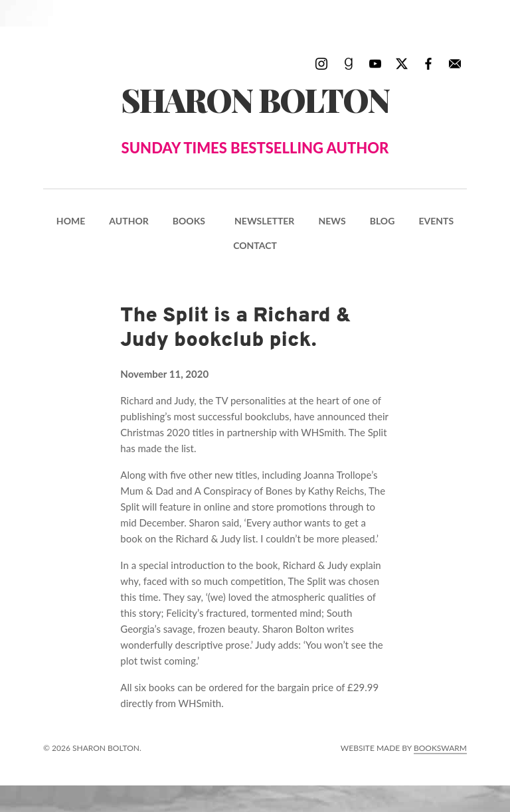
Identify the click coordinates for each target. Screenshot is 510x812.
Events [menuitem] (436, 221)
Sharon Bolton (255, 119)
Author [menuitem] (128, 221)
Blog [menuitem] (382, 221)
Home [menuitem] (71, 221)
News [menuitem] (332, 221)
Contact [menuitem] (255, 245)
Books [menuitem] (189, 221)
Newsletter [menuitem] (264, 221)
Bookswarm (440, 748)
